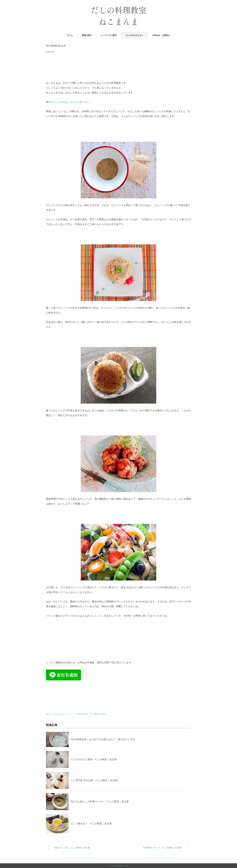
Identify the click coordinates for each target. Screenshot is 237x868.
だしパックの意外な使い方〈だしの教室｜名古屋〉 (87, 714)
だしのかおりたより (134, 35)
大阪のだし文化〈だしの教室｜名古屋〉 (73, 848)
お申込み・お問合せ (161, 35)
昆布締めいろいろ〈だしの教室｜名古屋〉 (163, 848)
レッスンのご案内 (109, 35)
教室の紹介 (87, 35)
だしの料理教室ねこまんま (119, 866)
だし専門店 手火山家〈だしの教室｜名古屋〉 (95, 780)
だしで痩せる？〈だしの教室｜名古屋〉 (92, 824)
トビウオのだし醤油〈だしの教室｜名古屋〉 (95, 759)
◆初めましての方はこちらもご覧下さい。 (69, 102)
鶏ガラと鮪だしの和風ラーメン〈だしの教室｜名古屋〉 (101, 802)
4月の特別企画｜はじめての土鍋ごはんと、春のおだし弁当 (103, 739)
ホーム (70, 35)
